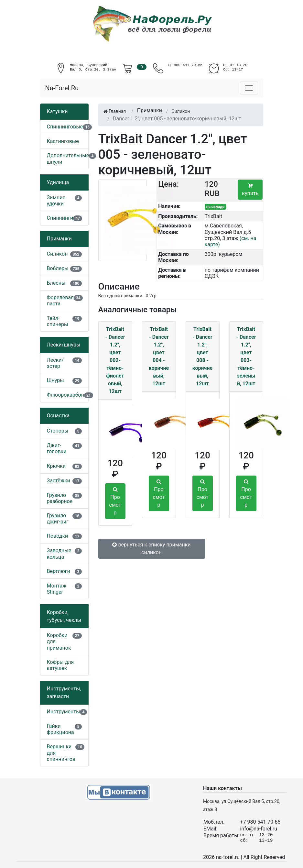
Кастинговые (63, 141)
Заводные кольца (59, 554)
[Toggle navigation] (249, 88)
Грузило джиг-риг (58, 519)
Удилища (58, 182)
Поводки (58, 536)
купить (250, 190)
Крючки (56, 466)
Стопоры (58, 431)
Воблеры (58, 268)
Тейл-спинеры (58, 321)
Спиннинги (60, 218)
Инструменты (64, 712)
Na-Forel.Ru (62, 88)
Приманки (59, 239)
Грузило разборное (60, 498)
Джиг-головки (57, 448)
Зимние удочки (56, 201)
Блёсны (56, 283)
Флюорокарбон (65, 395)
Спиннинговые (65, 127)
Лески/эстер (55, 363)
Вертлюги (59, 571)
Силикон (57, 254)
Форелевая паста (60, 301)
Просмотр (115, 501)
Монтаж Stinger (57, 589)
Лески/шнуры (64, 345)
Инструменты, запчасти (64, 692)
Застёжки (59, 481)
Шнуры (55, 380)
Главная (115, 111)
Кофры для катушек (60, 665)
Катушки (57, 111)
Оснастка (58, 416)
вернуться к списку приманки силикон (151, 549)
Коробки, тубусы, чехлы (64, 616)
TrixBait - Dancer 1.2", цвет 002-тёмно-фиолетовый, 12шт (115, 360)
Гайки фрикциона (60, 729)
